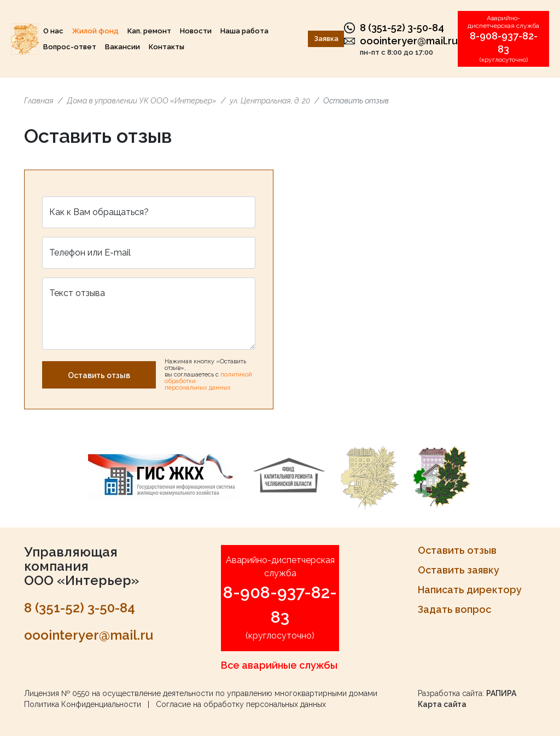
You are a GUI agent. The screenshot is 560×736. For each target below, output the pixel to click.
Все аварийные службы (279, 665)
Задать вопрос (454, 609)
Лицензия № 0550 (57, 693)
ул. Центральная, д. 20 (270, 101)
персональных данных (198, 388)
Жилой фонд (95, 31)
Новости (196, 31)
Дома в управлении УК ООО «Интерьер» (142, 101)
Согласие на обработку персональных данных (241, 704)
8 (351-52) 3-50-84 (402, 28)
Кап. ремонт (149, 31)
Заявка (326, 39)
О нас (53, 31)
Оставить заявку (459, 570)
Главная (39, 101)
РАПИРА (501, 693)
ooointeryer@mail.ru (409, 41)
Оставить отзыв (99, 375)
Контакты (167, 47)
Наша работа (244, 31)
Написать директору (470, 590)
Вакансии (122, 47)
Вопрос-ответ (70, 47)
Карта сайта (442, 704)
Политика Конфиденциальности (83, 704)
